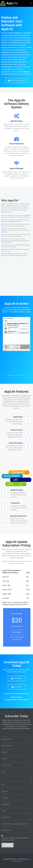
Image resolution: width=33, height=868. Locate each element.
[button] (4, 347)
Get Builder (16, 687)
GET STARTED (17, 632)
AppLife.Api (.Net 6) (17, 697)
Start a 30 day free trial (17, 81)
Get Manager (16, 679)
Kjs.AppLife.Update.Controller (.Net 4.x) (17, 700)
